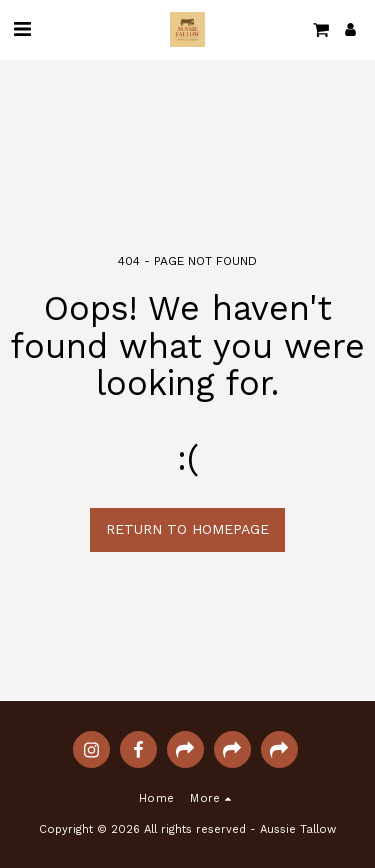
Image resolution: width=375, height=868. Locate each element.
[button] (22, 29)
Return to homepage (187, 529)
